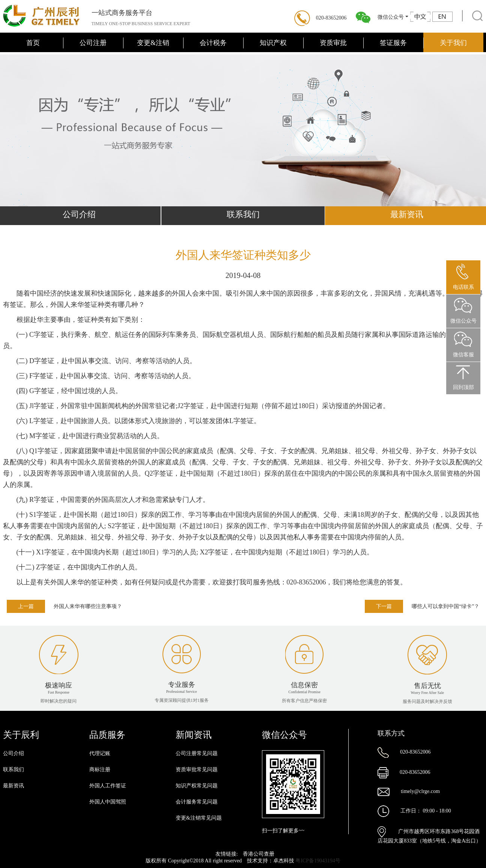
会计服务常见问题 (197, 802)
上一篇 (26, 606)
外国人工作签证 (108, 786)
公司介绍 (14, 753)
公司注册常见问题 (197, 753)
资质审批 (333, 43)
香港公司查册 (259, 854)
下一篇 (384, 606)
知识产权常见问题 (197, 786)
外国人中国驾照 (108, 802)
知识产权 (273, 43)
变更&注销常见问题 (199, 818)
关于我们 (453, 43)
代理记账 (100, 753)
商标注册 (100, 770)
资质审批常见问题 (197, 770)
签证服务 (393, 43)
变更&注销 (153, 43)
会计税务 (213, 43)
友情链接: (227, 854)
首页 (33, 43)
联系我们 (243, 214)
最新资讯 (14, 786)
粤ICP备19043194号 (318, 861)
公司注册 (93, 43)
